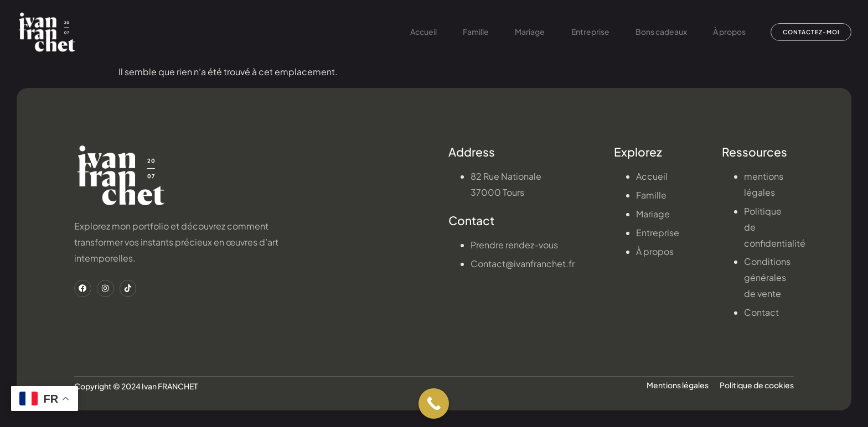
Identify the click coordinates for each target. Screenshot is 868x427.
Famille (457, 32)
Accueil (403, 32)
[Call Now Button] (434, 403)
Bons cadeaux (647, 32)
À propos (717, 32)
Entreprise (574, 32)
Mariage (513, 32)
